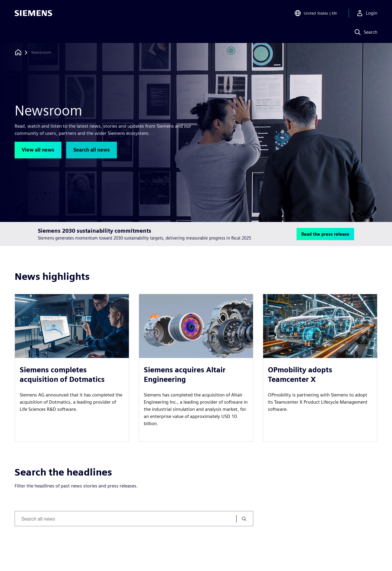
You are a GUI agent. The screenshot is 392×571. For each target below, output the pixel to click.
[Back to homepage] (18, 52)
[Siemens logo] (33, 13)
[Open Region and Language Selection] (315, 13)
